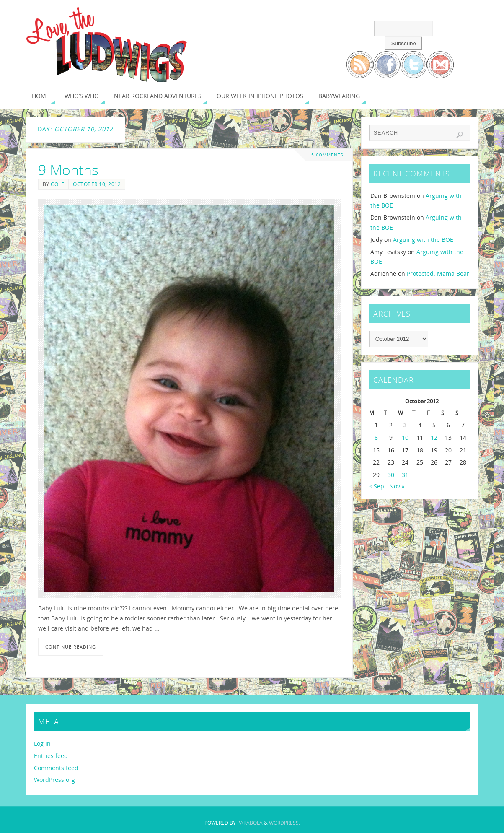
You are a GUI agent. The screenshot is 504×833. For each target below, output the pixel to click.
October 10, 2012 (97, 184)
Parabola (250, 823)
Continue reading (71, 647)
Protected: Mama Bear (438, 274)
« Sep (377, 486)
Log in (42, 743)
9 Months (68, 170)
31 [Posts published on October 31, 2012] (405, 475)
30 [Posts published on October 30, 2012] (391, 475)
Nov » (397, 486)
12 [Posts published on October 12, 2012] (434, 437)
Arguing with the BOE (423, 240)
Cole (57, 184)
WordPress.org (54, 780)
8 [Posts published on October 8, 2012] (376, 437)
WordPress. (284, 823)
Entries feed (51, 756)
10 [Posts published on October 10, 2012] (405, 437)
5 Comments (327, 155)
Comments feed (56, 768)
